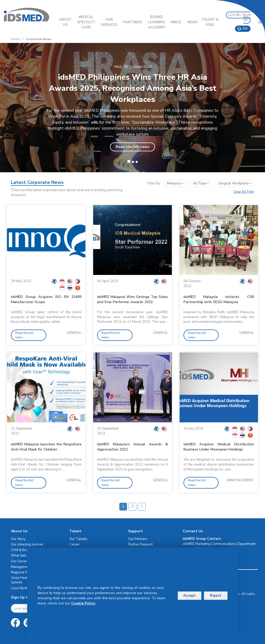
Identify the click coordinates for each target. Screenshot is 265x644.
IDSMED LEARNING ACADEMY (157, 22)
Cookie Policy (83, 603)
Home (15, 39)
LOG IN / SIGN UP (239, 18)
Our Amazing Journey (27, 544)
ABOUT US (65, 22)
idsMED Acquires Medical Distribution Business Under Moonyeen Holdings (219, 447)
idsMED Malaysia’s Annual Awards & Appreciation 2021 (132, 447)
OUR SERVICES (109, 22)
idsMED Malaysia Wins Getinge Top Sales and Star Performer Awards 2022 (132, 299)
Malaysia (175, 183)
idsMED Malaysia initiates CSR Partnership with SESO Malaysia (219, 299)
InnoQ (176, 22)
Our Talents (78, 539)
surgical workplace (235, 183)
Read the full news (132, 147)
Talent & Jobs (210, 22)
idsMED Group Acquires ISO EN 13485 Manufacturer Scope (46, 299)
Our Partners (138, 539)
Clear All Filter (244, 192)
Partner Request (140, 544)
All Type (201, 183)
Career (75, 544)
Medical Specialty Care (86, 22)
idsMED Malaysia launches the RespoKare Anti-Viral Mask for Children (46, 447)
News (193, 22)
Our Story (18, 539)
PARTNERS (133, 22)
